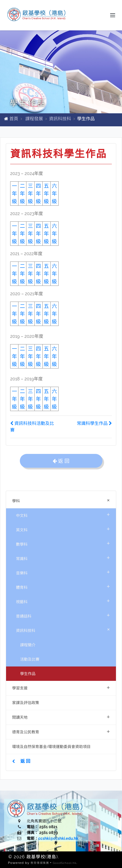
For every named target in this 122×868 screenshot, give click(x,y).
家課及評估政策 (26, 703)
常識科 (63, 557)
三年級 (30, 194)
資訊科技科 (60, 119)
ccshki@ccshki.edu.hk (58, 838)
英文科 (63, 529)
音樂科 (63, 572)
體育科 (63, 586)
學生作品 (28, 674)
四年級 (38, 194)
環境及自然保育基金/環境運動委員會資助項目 (51, 747)
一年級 (14, 356)
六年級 (54, 356)
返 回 (21, 761)
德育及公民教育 (61, 731)
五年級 (46, 356)
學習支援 (61, 687)
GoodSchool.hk (64, 863)
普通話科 (63, 615)
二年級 (22, 194)
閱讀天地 (61, 717)
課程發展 (34, 119)
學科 (62, 500)
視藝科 (63, 601)
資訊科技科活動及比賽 (32, 427)
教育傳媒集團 (40, 863)
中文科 (63, 514)
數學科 (63, 543)
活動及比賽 (30, 659)
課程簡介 (28, 645)
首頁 (14, 119)
